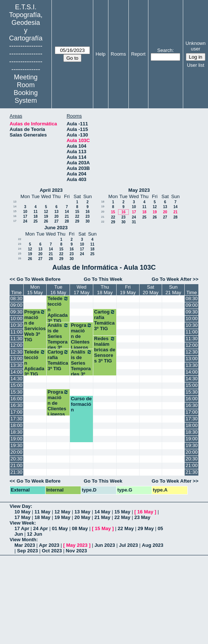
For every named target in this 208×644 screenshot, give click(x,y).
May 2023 (139, 190)
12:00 (16, 345)
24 (25, 221)
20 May (82, 517)
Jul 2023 (128, 545)
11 (35, 212)
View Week (22, 523)
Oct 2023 (52, 551)
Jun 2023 (105, 545)
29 (77, 221)
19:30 (16, 445)
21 (67, 216)
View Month (23, 540)
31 (134, 222)
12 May (62, 512)
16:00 (16, 399)
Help (100, 54)
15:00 (16, 385)
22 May (122, 517)
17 (25, 216)
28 (67, 221)
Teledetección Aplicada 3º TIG (58, 310)
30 (88, 221)
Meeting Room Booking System (26, 89)
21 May (102, 517)
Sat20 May (151, 290)
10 (25, 212)
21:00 (16, 465)
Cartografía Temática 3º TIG (105, 320)
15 (15, 211)
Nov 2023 (76, 551)
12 (46, 212)
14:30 (16, 379)
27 (56, 221)
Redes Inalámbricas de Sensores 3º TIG (105, 350)
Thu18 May (105, 290)
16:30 (16, 405)
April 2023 (51, 190)
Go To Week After (172, 279)
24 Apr (41, 528)
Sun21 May (173, 290)
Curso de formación (81, 404)
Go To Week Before (39, 279)
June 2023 (56, 228)
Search (165, 50)
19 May (62, 517)
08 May (80, 528)
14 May (102, 512)
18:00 (16, 425)
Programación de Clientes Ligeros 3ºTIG (81, 339)
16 (88, 212)
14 (15, 206)
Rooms (118, 54)
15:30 (16, 392)
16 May (145, 512)
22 (77, 216)
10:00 (16, 318)
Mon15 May (35, 290)
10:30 (16, 325)
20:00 (16, 452)
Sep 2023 (27, 551)
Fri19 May (128, 290)
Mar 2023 (25, 545)
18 (35, 216)
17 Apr (22, 528)
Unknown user (195, 46)
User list (196, 65)
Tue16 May (58, 290)
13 (15, 202)
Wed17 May (82, 290)
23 (88, 216)
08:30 (16, 298)
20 (56, 216)
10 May (22, 512)
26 (46, 221)
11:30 (16, 339)
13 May (82, 512)
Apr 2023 (49, 545)
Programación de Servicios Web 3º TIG (35, 326)
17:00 (16, 412)
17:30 (16, 419)
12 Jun (35, 534)
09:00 (16, 305)
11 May (42, 512)
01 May (60, 528)
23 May (142, 517)
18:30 (16, 432)
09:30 (16, 312)
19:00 (16, 439)
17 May (22, 517)
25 (35, 221)
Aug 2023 (152, 545)
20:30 (16, 459)
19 (46, 216)
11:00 (16, 332)
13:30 (16, 365)
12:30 (16, 352)
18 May (42, 517)
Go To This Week (103, 279)
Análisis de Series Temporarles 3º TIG (58, 339)
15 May (122, 512)
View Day (20, 506)
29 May (146, 528)
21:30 (16, 472)
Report (138, 54)
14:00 (16, 372)
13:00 (16, 359)
